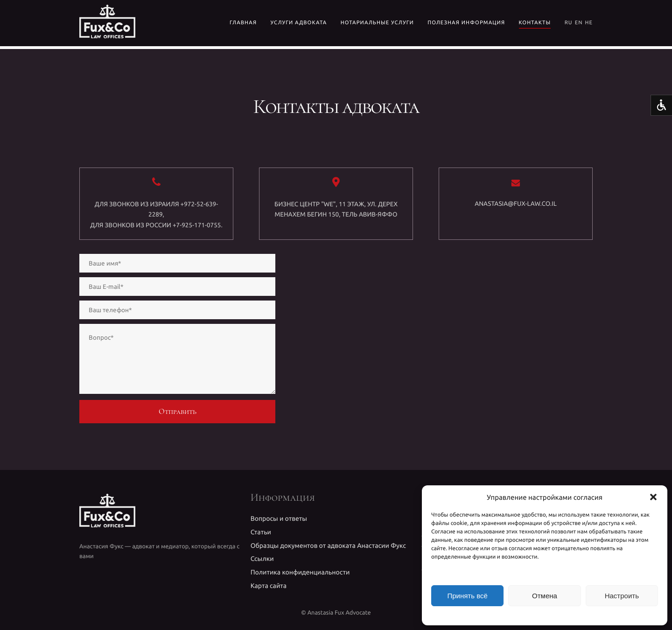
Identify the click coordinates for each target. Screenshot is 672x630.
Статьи (261, 532)
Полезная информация (466, 23)
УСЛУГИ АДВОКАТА (299, 23)
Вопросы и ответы (279, 518)
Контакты (535, 23)
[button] (653, 497)
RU (569, 23)
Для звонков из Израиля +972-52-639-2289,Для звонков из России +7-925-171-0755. (156, 214)
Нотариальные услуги (377, 23)
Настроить (622, 596)
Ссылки (262, 559)
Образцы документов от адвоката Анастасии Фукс (328, 546)
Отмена (545, 596)
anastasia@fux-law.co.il (515, 203)
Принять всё (467, 596)
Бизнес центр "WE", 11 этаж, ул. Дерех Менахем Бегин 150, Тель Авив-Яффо (336, 209)
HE (589, 23)
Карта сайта (269, 586)
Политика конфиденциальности (300, 572)
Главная (243, 23)
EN (579, 23)
